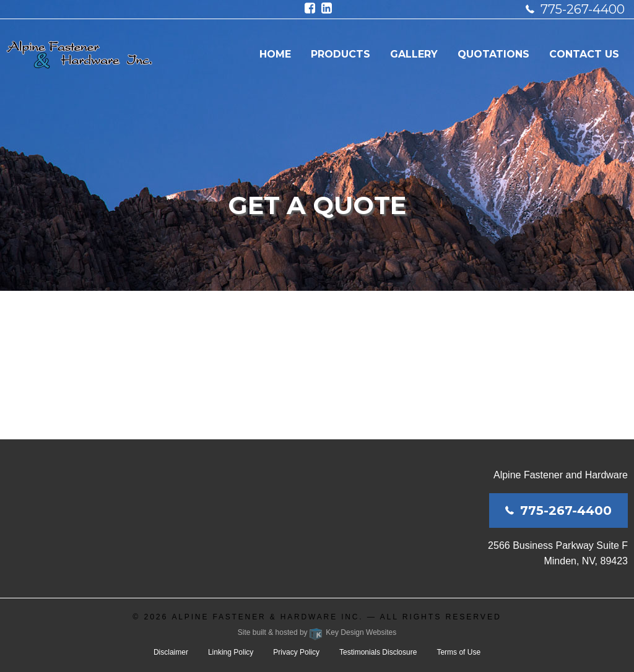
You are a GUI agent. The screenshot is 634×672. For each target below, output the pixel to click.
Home (275, 54)
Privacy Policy (296, 652)
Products (341, 54)
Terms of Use (458, 652)
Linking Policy (231, 652)
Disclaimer (171, 652)
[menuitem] (275, 54)
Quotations (493, 54)
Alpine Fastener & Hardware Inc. (267, 617)
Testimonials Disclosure (378, 652)
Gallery (414, 54)
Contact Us (584, 54)
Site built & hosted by (317, 632)
